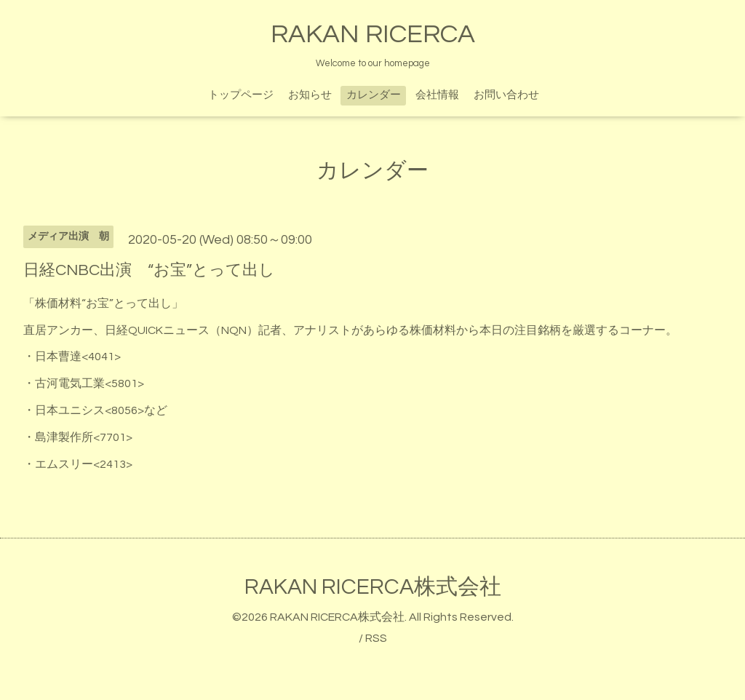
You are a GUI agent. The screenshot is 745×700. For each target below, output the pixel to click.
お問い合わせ (506, 95)
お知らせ (310, 95)
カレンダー (374, 95)
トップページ (241, 95)
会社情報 (437, 95)
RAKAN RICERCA (373, 34)
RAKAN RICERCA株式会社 (373, 587)
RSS (376, 638)
